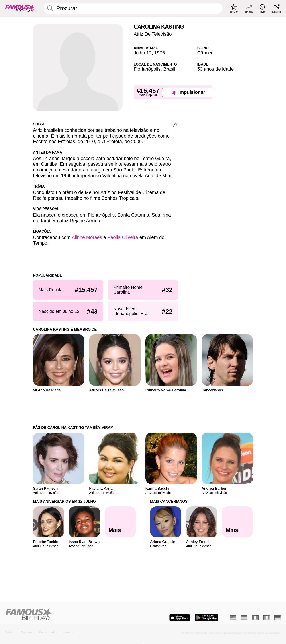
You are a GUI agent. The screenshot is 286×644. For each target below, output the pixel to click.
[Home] (73, 615)
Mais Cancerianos (169, 501)
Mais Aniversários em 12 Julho (64, 501)
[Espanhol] (244, 618)
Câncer (205, 53)
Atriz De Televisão (153, 34)
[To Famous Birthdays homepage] (20, 8)
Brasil (169, 69)
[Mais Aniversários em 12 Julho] (120, 522)
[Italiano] (267, 618)
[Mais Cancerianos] (237, 522)
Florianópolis (147, 69)
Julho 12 (143, 53)
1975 (160, 53)
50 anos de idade (215, 69)
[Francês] (255, 618)
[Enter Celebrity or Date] (133, 8)
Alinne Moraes (87, 237)
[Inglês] (233, 618)
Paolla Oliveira (123, 237)
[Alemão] (278, 618)
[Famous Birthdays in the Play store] (206, 618)
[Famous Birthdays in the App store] (180, 618)
